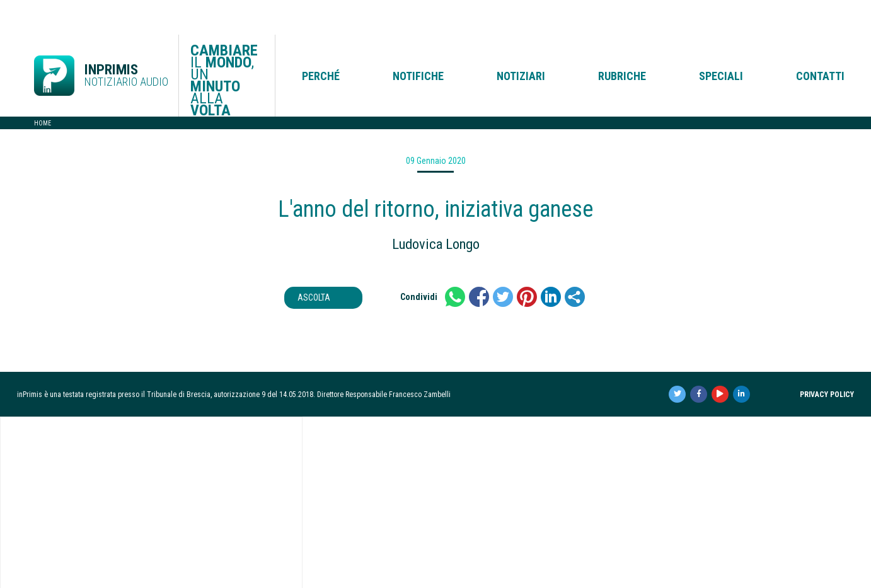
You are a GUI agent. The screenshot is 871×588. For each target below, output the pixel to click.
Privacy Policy (827, 360)
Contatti (820, 41)
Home (43, 89)
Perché (321, 41)
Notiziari (521, 41)
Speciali (721, 41)
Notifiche (418, 41)
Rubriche (622, 41)
